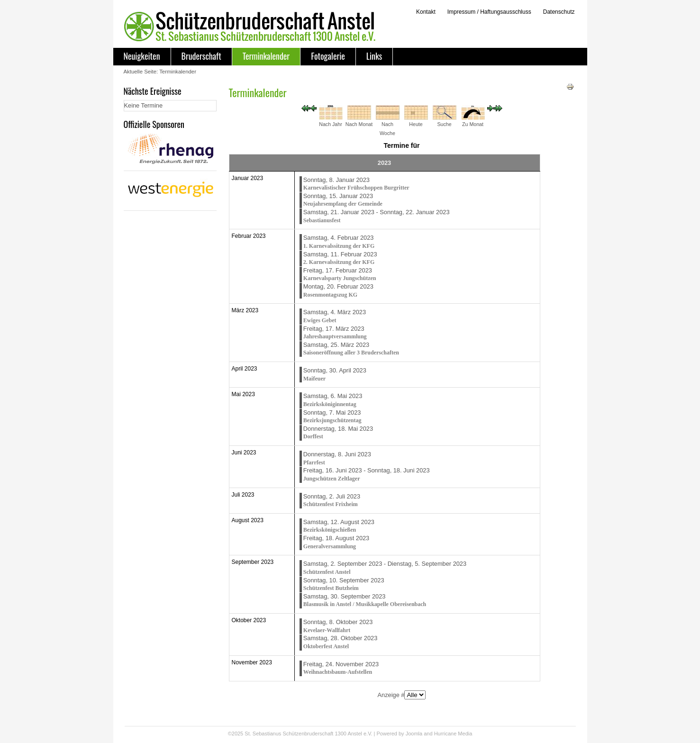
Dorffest (313, 436)
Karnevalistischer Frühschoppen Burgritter (356, 188)
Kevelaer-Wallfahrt (327, 630)
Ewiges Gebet (320, 320)
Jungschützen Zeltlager (332, 479)
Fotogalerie (328, 56)
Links (374, 56)
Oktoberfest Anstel (326, 646)
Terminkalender (266, 56)
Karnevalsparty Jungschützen (340, 278)
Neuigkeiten (142, 56)
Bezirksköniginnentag (330, 404)
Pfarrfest (314, 462)
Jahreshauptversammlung (335, 336)
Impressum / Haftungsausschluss (489, 12)
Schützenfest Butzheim (331, 588)
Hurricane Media (453, 734)
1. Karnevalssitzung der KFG (339, 246)
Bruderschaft (201, 56)
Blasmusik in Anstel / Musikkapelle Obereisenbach (365, 604)
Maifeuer (314, 379)
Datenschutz (559, 12)
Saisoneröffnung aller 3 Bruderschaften (351, 353)
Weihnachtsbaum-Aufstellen (338, 672)
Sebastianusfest (322, 220)
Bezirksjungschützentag (332, 420)
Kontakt (426, 12)
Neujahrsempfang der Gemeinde (343, 204)
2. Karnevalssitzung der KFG (339, 262)
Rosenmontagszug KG (330, 295)
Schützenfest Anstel (327, 572)
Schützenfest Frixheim (331, 504)
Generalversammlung (330, 546)
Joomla (414, 734)
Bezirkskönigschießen (330, 530)
